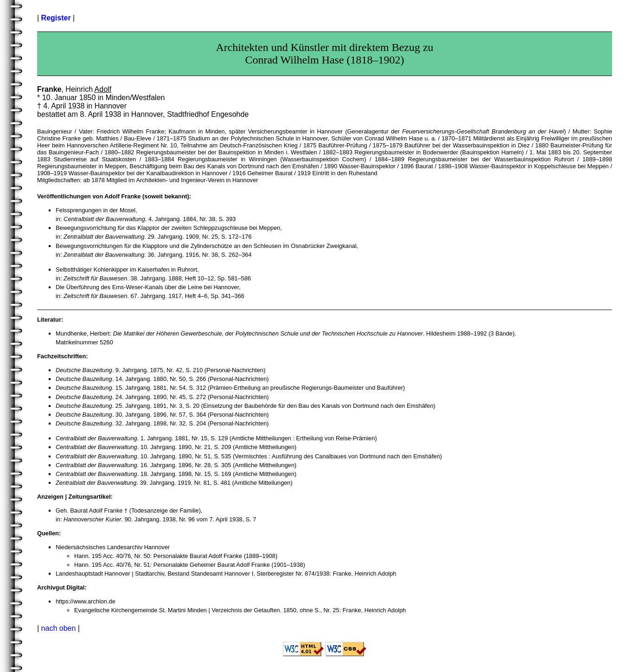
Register (56, 18)
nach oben (59, 628)
